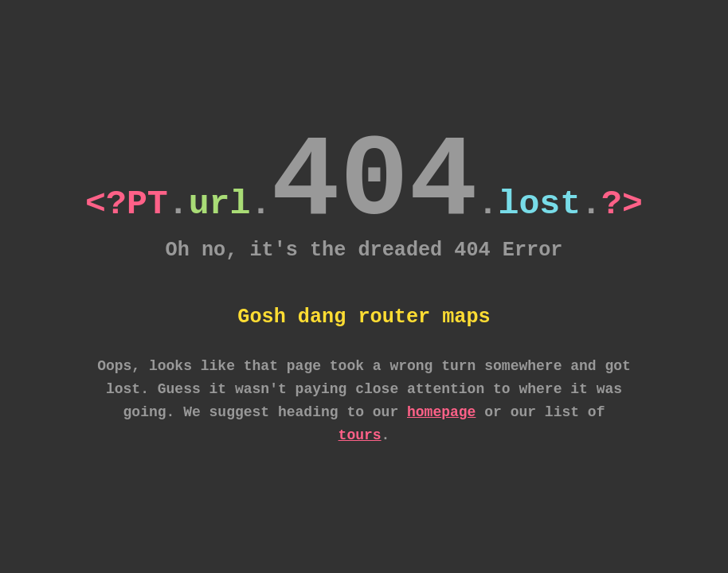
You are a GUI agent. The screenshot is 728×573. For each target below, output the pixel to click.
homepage (441, 412)
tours (360, 435)
